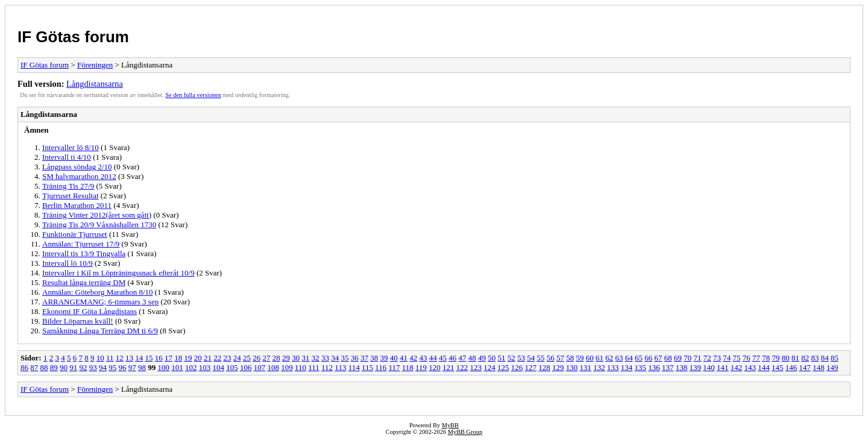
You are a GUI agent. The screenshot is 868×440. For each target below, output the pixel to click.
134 (627, 367)
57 (560, 358)
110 (300, 367)
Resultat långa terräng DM (84, 282)
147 (805, 367)
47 (462, 358)
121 (448, 367)
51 (501, 358)
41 (404, 358)
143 (750, 367)
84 (825, 358)
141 (723, 367)
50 (492, 358)
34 (335, 358)
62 (609, 358)
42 (413, 358)
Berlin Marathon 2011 (77, 205)
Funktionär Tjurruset (75, 234)
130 (572, 367)
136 (654, 367)
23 (227, 358)
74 (727, 358)
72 (707, 358)
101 (177, 367)
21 (208, 358)
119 (421, 367)
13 (129, 358)
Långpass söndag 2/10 (77, 167)
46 (452, 358)
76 (747, 358)
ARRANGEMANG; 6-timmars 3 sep (100, 302)
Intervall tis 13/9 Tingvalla (84, 253)
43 (423, 358)
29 (286, 358)
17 (168, 358)
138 (682, 367)
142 (737, 367)
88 (44, 367)
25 (247, 358)
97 (132, 367)
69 (678, 358)
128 (544, 367)
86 (24, 367)
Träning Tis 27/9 (68, 186)
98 (142, 367)
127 (531, 367)
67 (658, 358)
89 (54, 367)
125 (503, 367)
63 (619, 358)
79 (775, 358)
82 (805, 358)
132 (599, 367)
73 (717, 358)
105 (232, 367)
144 (764, 367)
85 (835, 358)
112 (327, 367)
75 (736, 358)
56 (551, 358)
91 (73, 367)
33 (325, 358)
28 (276, 358)
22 (217, 358)
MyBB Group (465, 432)
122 (462, 367)
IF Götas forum (73, 37)
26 (256, 358)
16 (159, 358)
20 (198, 358)
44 (433, 358)
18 (178, 358)
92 (83, 367)
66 (648, 358)
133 (613, 367)
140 (709, 367)
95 (112, 367)
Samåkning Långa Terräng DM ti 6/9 (100, 331)
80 (786, 358)
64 (629, 358)
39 (384, 358)
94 (103, 367)
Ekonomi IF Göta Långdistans (90, 311)
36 (355, 358)
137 (668, 367)
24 (237, 358)
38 (374, 358)
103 (205, 367)
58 (570, 358)
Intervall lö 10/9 (68, 263)
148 (819, 367)
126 (517, 367)
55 (540, 358)
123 (476, 367)
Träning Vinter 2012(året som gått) (97, 215)
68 (668, 358)
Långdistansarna (95, 84)
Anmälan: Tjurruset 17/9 (81, 244)
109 (287, 367)
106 (246, 367)
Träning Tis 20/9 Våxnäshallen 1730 (99, 225)
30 (296, 358)
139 (696, 367)
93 (93, 367)
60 (590, 358)
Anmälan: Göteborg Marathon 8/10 (98, 292)
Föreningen (95, 65)
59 (580, 358)
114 (354, 367)
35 (344, 358)
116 (381, 367)
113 (340, 367)
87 (34, 367)
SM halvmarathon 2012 (79, 176)
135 (641, 367)
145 (778, 367)
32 (316, 358)
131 (586, 367)
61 (599, 358)
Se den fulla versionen (193, 95)
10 (100, 358)
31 (305, 358)
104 (219, 367)
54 (531, 358)
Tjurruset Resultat (71, 196)
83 (815, 358)
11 (110, 358)
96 (123, 367)
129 (558, 367)
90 (64, 367)
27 (266, 358)
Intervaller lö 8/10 (71, 147)
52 (511, 358)
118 (408, 367)
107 (260, 367)
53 (521, 358)
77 (756, 358)
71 (697, 358)
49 (482, 358)
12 (120, 358)
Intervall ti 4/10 (67, 157)
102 (191, 367)
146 (791, 367)
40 (394, 358)
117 (394, 367)
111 (314, 367)
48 (472, 358)
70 (687, 358)
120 (435, 367)
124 (489, 367)
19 (188, 358)
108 (274, 367)
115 (367, 367)
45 (443, 358)
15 (149, 358)
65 (639, 358)
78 (766, 358)
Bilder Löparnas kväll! (78, 321)
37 (364, 358)
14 (139, 358)
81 (795, 358)
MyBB (450, 425)
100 (164, 367)
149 (832, 367)
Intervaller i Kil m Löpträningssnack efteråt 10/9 (118, 273)
